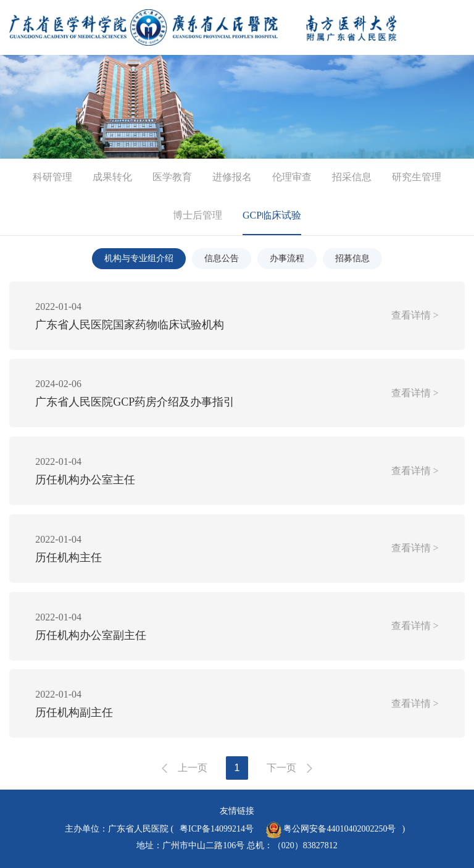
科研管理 (52, 177)
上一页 (193, 768)
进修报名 (232, 177)
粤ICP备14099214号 (217, 829)
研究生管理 (417, 177)
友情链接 (237, 811)
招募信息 (352, 258)
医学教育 (172, 177)
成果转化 (112, 177)
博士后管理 (197, 215)
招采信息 (352, 177)
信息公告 (222, 258)
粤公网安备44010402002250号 (331, 830)
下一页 (281, 768)
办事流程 (287, 258)
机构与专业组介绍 (139, 258)
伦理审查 (292, 177)
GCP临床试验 (272, 215)
